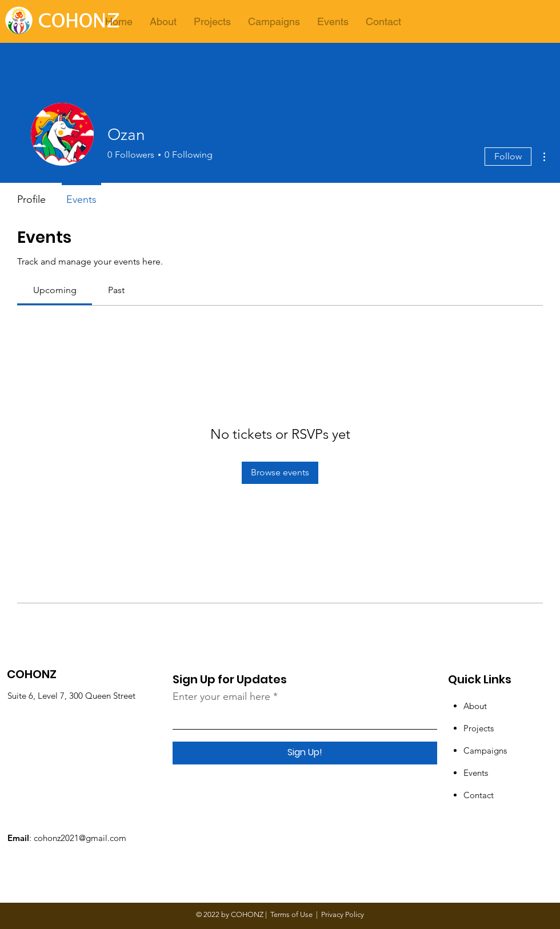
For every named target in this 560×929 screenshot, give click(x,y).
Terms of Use (291, 914)
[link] (55, 290)
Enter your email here (221, 696)
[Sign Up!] (305, 753)
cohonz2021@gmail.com (80, 838)
